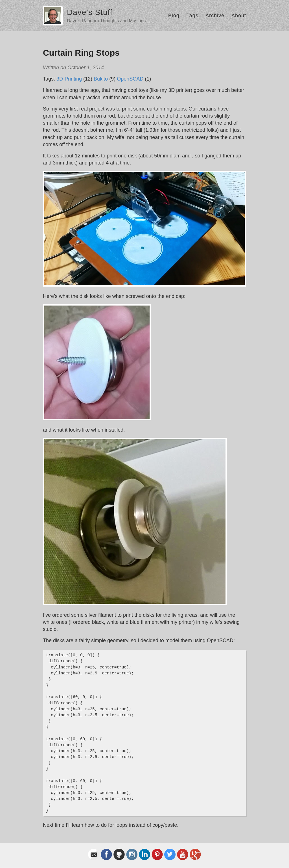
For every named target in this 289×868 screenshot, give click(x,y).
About (239, 16)
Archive (215, 16)
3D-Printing (69, 79)
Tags (192, 16)
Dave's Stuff (90, 12)
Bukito (101, 79)
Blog (174, 16)
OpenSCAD (130, 79)
